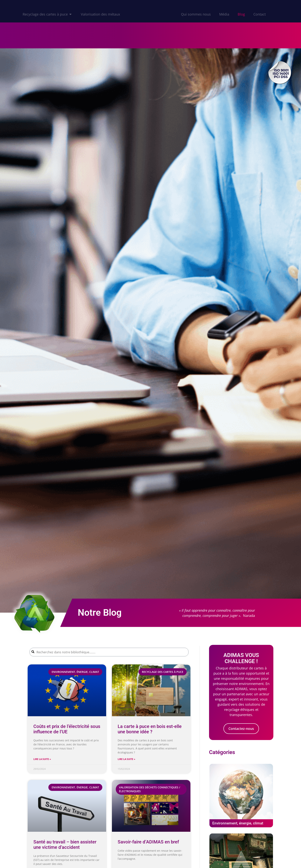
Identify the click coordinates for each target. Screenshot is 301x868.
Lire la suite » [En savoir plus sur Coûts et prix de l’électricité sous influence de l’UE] (42, 759)
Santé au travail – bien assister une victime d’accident (65, 844)
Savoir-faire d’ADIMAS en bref (148, 842)
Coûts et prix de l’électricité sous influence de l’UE (67, 729)
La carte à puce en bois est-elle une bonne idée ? (150, 729)
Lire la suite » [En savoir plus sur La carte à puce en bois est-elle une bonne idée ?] (126, 759)
